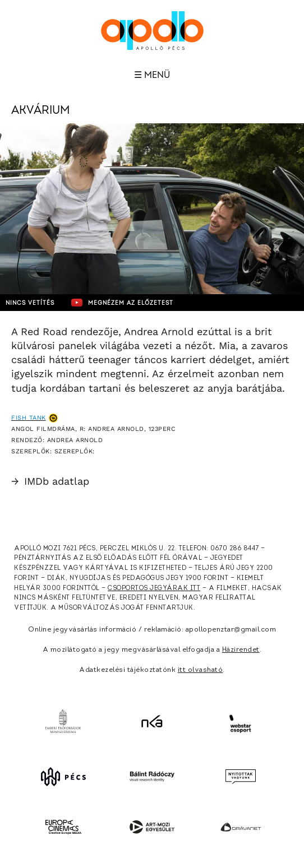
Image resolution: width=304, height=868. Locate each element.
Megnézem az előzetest (122, 303)
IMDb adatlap (50, 481)
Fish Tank (29, 418)
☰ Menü (152, 75)
